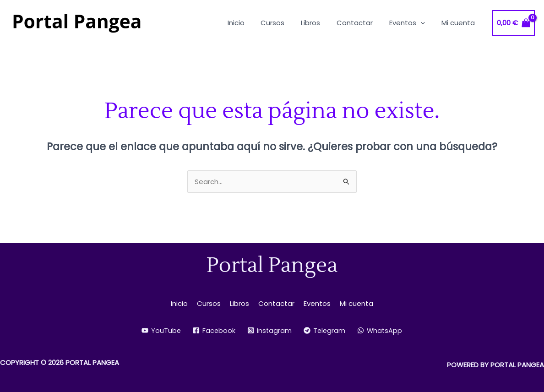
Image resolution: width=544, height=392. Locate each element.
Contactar (276, 303)
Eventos (317, 303)
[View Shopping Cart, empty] (514, 23)
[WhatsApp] (381, 330)
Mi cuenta (356, 303)
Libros (239, 303)
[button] (425, 23)
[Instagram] (269, 330)
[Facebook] (213, 330)
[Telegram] (325, 330)
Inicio (179, 303)
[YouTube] (160, 330)
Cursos (209, 303)
